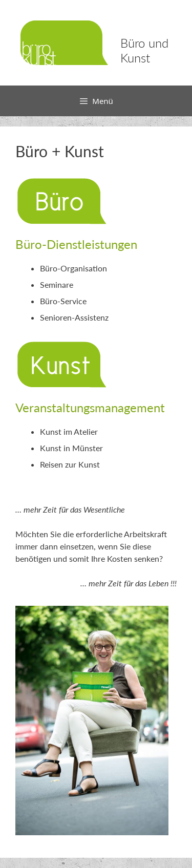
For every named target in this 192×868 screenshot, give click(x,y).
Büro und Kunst (144, 50)
